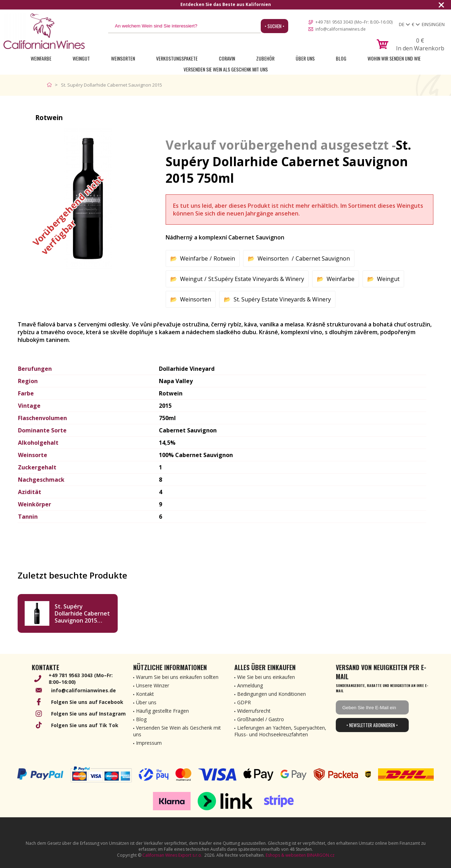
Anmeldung (250, 685)
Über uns (305, 58)
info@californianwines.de (341, 29)
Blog (341, 58)
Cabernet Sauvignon (323, 258)
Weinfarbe (41, 58)
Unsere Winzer (153, 685)
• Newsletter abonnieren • (372, 725)
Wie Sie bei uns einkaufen (266, 677)
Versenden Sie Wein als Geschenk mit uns (226, 69)
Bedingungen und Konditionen (271, 694)
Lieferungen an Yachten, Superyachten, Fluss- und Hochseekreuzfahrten (280, 731)
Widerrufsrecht (254, 711)
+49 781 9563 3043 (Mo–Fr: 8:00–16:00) (354, 22)
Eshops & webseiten (286, 855)
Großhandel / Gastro (261, 719)
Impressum (149, 743)
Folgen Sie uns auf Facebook (87, 702)
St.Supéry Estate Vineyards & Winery (256, 279)
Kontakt (145, 694)
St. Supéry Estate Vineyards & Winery (282, 299)
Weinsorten (123, 58)
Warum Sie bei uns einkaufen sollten (177, 677)
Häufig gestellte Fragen (162, 711)
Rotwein (224, 258)
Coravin (227, 58)
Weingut (81, 58)
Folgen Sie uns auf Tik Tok (85, 725)
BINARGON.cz (321, 855)
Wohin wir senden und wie (394, 58)
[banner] (44, 31)
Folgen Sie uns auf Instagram (88, 714)
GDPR (244, 702)
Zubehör (265, 58)
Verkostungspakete (177, 58)
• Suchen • (274, 26)
